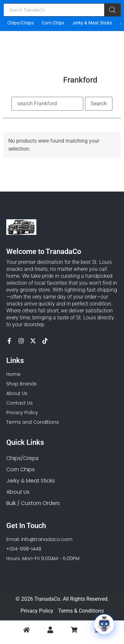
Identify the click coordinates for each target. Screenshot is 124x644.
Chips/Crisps (21, 23)
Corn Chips (53, 23)
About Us (18, 492)
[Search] (112, 10)
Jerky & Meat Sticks (92, 23)
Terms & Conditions (81, 611)
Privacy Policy (37, 611)
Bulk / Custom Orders (33, 503)
